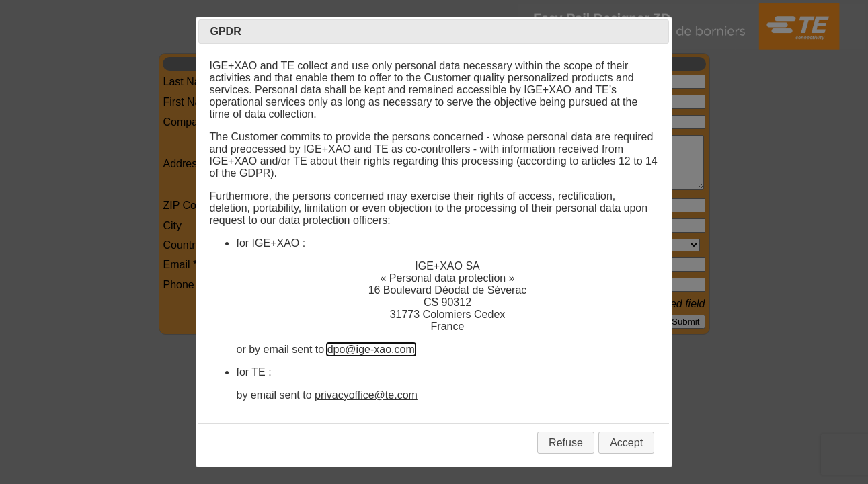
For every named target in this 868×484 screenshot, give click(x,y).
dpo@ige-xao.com (371, 349)
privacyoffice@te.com (366, 395)
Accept (626, 443)
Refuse (566, 443)
